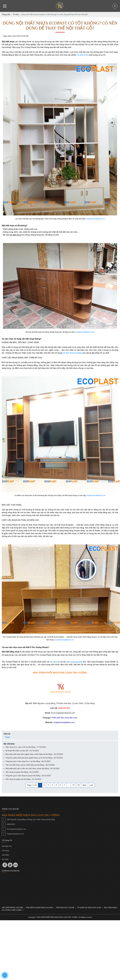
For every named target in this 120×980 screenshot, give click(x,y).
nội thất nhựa (82, 55)
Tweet (7, 737)
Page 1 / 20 (32, 785)
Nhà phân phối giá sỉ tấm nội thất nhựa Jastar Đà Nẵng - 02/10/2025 (32, 769)
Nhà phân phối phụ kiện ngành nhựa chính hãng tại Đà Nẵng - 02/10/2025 (34, 754)
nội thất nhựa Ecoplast (72, 353)
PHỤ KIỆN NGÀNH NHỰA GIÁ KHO (40, 908)
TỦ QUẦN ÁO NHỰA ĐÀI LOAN (89, 908)
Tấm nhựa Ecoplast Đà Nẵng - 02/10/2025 (22, 772)
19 (73, 785)
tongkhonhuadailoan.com (96, 219)
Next (85, 785)
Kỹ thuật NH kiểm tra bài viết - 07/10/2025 (22, 751)
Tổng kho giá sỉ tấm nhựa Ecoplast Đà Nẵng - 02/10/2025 (28, 776)
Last (91, 785)
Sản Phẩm (5, 855)
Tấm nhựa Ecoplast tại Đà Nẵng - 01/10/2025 (23, 779)
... (69, 785)
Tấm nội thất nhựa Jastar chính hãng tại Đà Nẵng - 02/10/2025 (30, 765)
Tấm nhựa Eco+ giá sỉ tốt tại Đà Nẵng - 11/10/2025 (26, 747)
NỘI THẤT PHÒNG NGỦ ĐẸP (12, 908)
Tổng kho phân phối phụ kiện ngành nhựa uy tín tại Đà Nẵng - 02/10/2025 (34, 758)
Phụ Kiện (5, 859)
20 (79, 785)
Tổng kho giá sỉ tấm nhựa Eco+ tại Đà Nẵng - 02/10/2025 (28, 761)
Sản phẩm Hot (7, 846)
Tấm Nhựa (6, 851)
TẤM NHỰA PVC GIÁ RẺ (65, 908)
